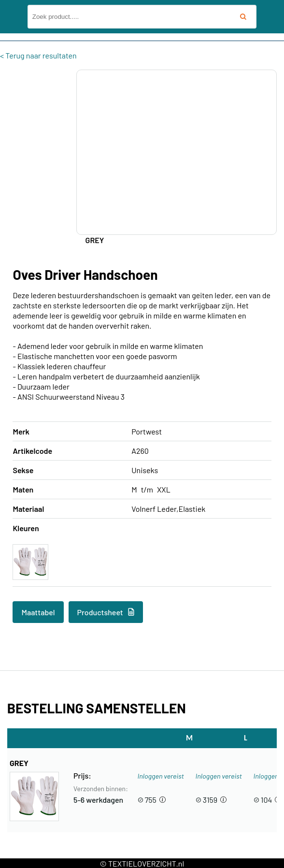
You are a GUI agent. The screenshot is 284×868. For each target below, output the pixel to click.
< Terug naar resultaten (38, 55)
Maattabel (38, 612)
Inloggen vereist (161, 776)
